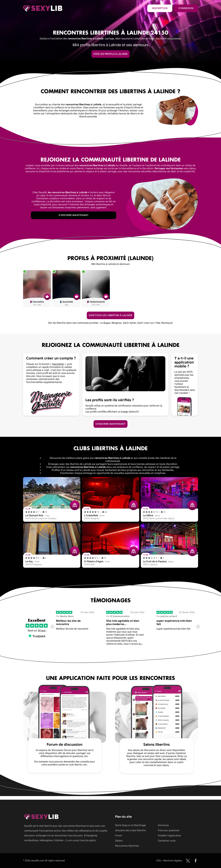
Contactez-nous (167, 841)
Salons (119, 841)
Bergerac (117, 323)
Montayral (167, 323)
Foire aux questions (169, 830)
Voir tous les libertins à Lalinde (110, 315)
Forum (119, 836)
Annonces (163, 825)
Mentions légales (173, 861)
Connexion (186, 8)
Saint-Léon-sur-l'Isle (149, 323)
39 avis (42, 631)
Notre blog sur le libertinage (130, 825)
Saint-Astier (130, 323)
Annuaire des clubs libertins (130, 830)
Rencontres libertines (127, 846)
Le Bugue (105, 323)
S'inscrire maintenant (74, 215)
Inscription (160, 8)
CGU (159, 861)
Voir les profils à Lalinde (110, 54)
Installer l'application (169, 836)
